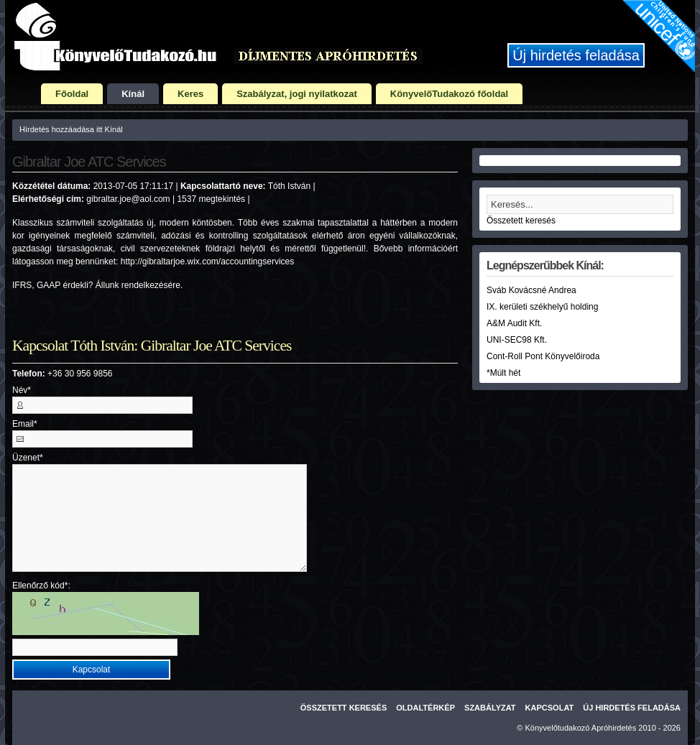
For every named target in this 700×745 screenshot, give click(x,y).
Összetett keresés (521, 221)
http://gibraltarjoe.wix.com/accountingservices (207, 262)
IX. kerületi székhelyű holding (542, 307)
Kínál (133, 94)
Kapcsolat (550, 708)
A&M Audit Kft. (514, 323)
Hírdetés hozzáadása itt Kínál (71, 129)
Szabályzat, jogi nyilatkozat (297, 94)
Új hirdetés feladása (576, 55)
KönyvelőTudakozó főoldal (449, 94)
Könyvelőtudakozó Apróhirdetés (581, 728)
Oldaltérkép (425, 708)
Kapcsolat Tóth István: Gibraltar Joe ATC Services (152, 346)
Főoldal (72, 94)
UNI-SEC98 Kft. (517, 340)
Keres (190, 94)
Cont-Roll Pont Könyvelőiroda (543, 356)
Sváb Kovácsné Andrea (531, 290)
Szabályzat (490, 708)
